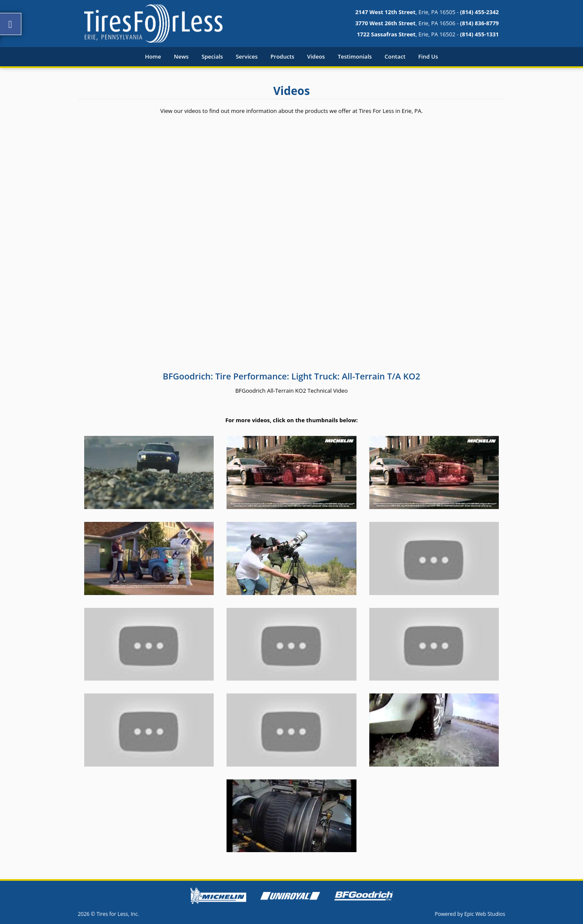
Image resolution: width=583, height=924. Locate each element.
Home (153, 56)
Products (283, 56)
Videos (316, 56)
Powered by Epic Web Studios (470, 914)
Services (247, 56)
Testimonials (355, 56)
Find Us (428, 56)
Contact (395, 56)
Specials (212, 56)
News (181, 56)
